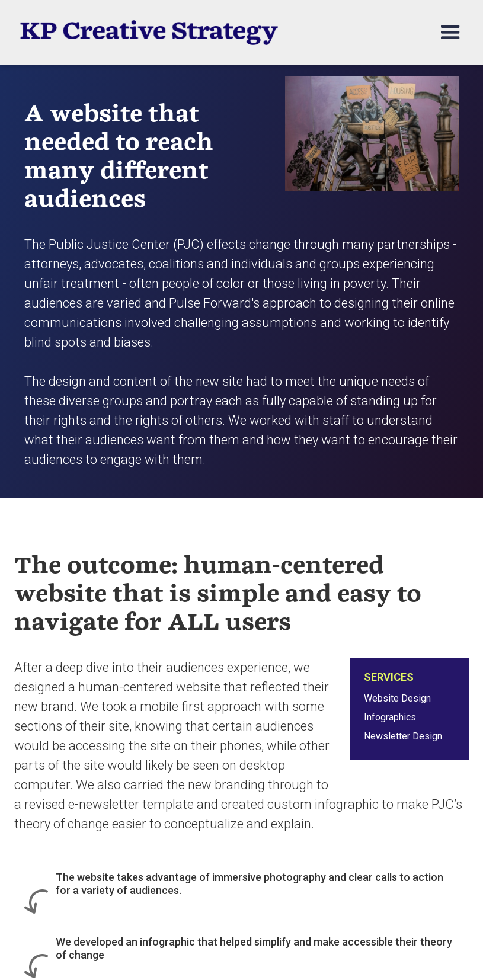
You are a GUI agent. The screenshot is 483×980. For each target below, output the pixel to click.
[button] (445, 33)
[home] (148, 33)
